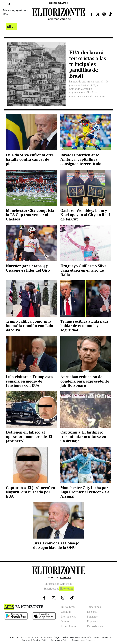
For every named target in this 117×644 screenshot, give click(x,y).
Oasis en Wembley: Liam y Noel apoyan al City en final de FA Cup (85, 215)
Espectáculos (69, 626)
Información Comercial (59, 584)
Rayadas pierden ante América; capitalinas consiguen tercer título (81, 159)
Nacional (92, 612)
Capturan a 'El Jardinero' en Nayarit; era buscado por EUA (30, 492)
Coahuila (66, 612)
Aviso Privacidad (88, 640)
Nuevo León (68, 607)
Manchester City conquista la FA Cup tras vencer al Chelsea (30, 215)
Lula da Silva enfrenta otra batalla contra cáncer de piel (30, 159)
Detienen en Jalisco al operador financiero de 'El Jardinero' (29, 437)
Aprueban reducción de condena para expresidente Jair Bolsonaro (85, 381)
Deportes (92, 622)
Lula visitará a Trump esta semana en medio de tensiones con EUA (29, 381)
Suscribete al (59, 589)
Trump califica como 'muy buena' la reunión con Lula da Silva (30, 326)
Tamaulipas (94, 607)
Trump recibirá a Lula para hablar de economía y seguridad (84, 326)
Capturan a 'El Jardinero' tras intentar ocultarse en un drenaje (83, 437)
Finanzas (92, 617)
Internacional (69, 617)
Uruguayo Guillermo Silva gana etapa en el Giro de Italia (84, 270)
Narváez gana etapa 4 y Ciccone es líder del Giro (28, 268)
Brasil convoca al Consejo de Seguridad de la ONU (56, 545)
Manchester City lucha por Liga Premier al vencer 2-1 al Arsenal (86, 492)
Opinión (66, 622)
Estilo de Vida (95, 626)
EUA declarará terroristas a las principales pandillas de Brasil (88, 64)
